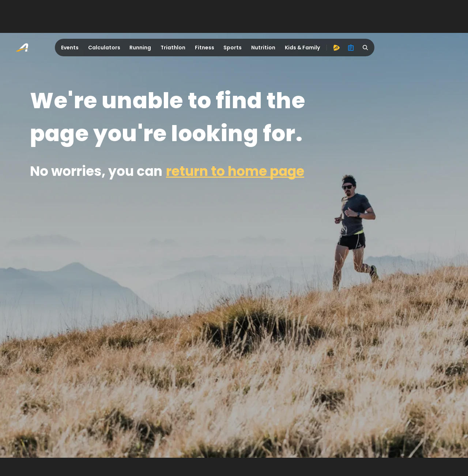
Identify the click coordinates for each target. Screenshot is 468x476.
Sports (233, 48)
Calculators (104, 48)
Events (70, 48)
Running (140, 48)
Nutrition (263, 48)
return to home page (235, 171)
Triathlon (173, 48)
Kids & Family (302, 48)
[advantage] (336, 48)
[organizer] (351, 48)
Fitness (205, 48)
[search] (366, 48)
